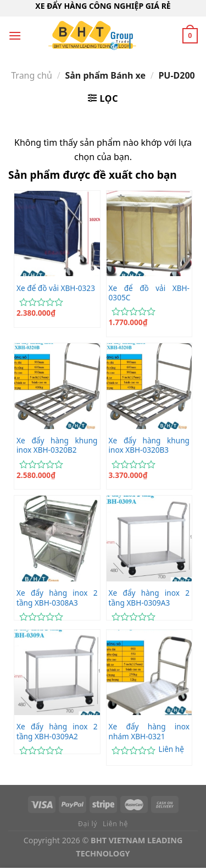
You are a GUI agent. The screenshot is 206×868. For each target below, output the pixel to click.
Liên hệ (171, 749)
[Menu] (15, 35)
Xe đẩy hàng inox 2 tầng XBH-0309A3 (149, 598)
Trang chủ (32, 75)
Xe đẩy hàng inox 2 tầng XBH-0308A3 (57, 598)
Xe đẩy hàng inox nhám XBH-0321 (149, 731)
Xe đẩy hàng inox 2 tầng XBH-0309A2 (57, 731)
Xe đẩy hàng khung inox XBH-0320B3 (149, 445)
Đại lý (88, 824)
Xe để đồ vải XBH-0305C (149, 293)
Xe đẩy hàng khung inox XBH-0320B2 (57, 445)
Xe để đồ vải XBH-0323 (56, 288)
